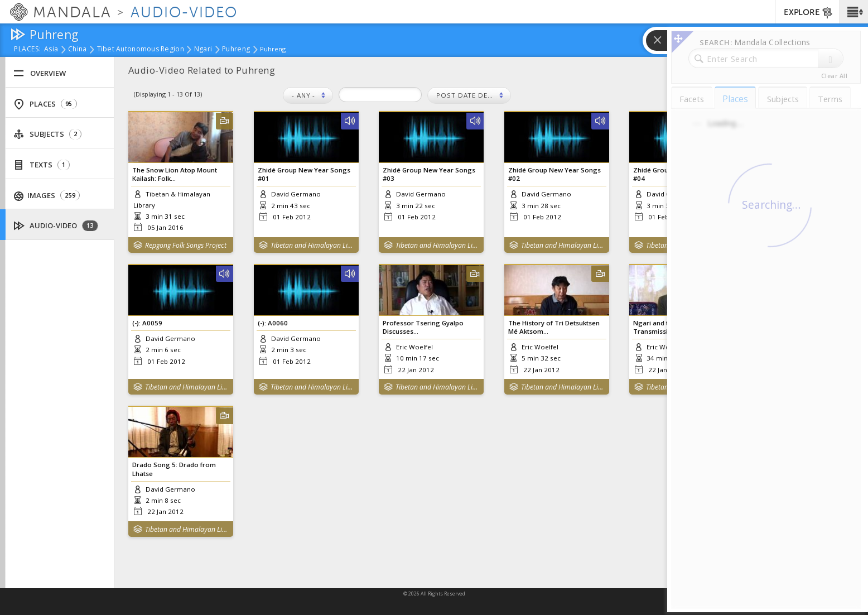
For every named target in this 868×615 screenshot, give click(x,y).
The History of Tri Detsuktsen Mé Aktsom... (554, 327)
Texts (42, 165)
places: (28, 50)
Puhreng (236, 50)
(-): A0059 (147, 323)
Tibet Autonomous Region (141, 50)
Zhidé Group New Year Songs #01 (304, 174)
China (77, 50)
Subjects (47, 134)
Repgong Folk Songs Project (186, 245)
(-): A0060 (273, 323)
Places (45, 104)
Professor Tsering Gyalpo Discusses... (423, 327)
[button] (854, 12)
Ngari (203, 50)
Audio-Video (56, 226)
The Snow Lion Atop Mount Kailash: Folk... (175, 174)
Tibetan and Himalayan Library (312, 245)
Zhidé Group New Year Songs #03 (429, 174)
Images (47, 196)
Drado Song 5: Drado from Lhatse (174, 469)
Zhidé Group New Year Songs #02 (554, 174)
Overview (40, 73)
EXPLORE (809, 13)
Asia (51, 50)
